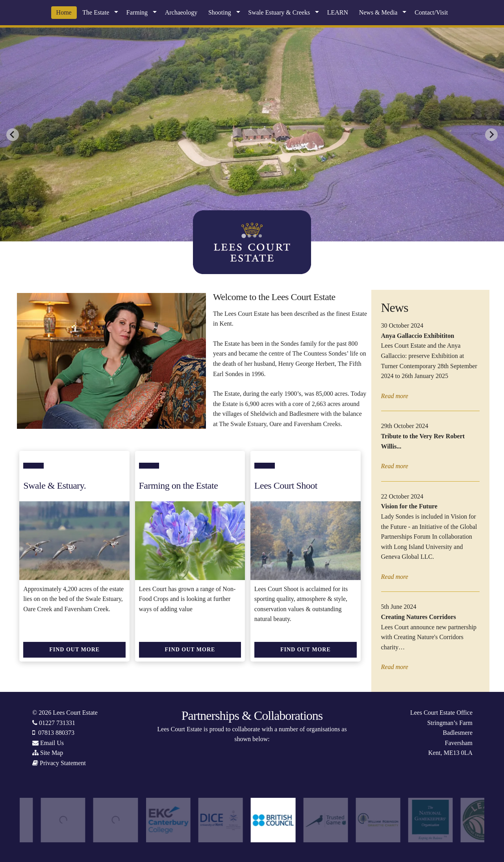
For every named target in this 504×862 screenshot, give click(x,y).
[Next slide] (491, 135)
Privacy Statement (63, 763)
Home (64, 12)
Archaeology (181, 12)
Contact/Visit (431, 12)
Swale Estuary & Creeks (279, 12)
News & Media (378, 12)
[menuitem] (64, 13)
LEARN (338, 12)
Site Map (52, 753)
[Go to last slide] (13, 135)
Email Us (52, 743)
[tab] (244, 236)
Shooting (220, 12)
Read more (395, 396)
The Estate (96, 12)
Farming (137, 12)
